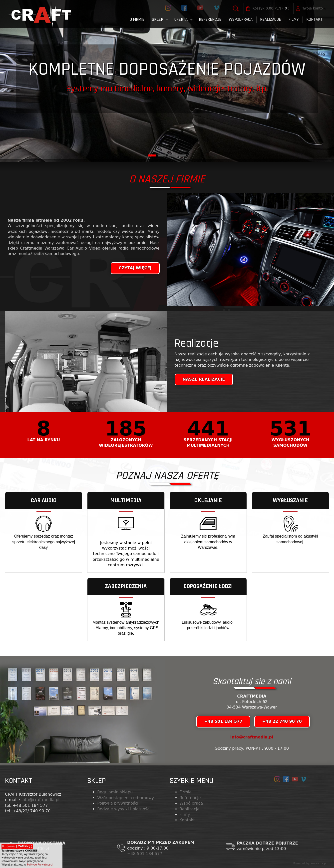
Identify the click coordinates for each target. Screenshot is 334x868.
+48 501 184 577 (145, 854)
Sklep (158, 19)
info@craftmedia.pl (252, 737)
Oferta (181, 19)
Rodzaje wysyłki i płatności (124, 809)
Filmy (185, 814)
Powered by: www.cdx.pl (310, 863)
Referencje (210, 19)
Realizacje (271, 19)
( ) (271, 8)
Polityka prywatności (118, 803)
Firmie (186, 792)
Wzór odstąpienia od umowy (126, 798)
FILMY (294, 19)
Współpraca (241, 19)
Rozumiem (17, 846)
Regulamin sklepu (115, 792)
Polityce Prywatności (40, 865)
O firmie (137, 19)
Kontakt (315, 19)
